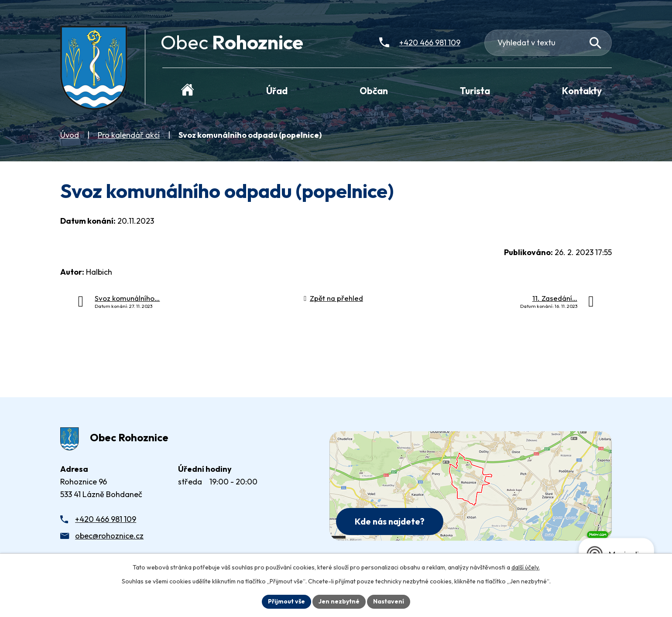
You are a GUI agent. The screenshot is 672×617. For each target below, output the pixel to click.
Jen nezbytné (339, 601)
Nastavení (389, 601)
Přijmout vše (286, 601)
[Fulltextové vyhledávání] (548, 43)
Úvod (70, 135)
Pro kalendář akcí (129, 135)
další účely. (526, 567)
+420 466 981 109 (106, 519)
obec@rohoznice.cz (109, 536)
